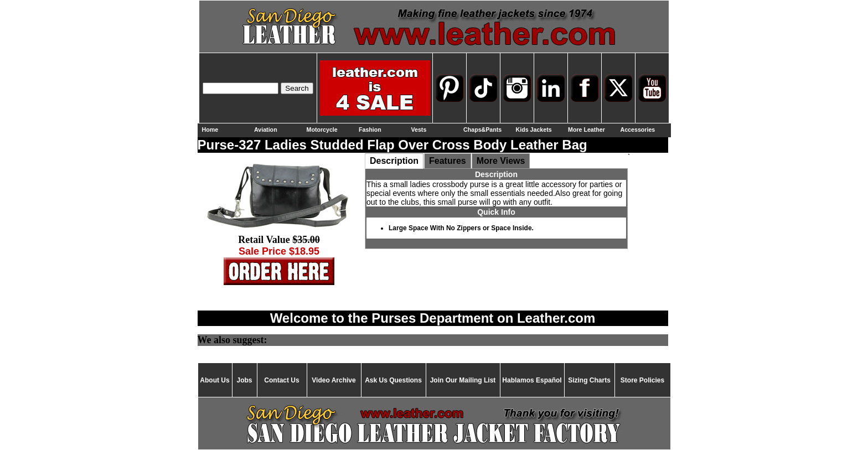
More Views (501, 161)
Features (448, 161)
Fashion (370, 130)
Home (210, 130)
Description (394, 161)
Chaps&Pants (482, 130)
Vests (419, 130)
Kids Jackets (534, 130)
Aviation (266, 130)
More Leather (587, 130)
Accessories (638, 130)
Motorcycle (322, 130)
